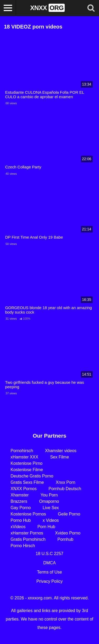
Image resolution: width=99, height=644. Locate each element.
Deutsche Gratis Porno (32, 476)
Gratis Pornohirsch (28, 539)
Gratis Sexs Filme (27, 482)
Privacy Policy (50, 581)
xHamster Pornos (27, 533)
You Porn (49, 495)
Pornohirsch (22, 451)
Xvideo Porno (68, 533)
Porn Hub (46, 527)
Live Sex (51, 508)
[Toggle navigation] (8, 8)
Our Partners (49, 436)
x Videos (51, 520)
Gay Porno (21, 508)
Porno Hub (21, 520)
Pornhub (66, 539)
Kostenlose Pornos (28, 514)
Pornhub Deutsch (65, 489)
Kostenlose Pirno (27, 463)
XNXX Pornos (24, 489)
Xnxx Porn (65, 482)
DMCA (49, 563)
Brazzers (19, 501)
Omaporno (49, 501)
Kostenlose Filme (27, 470)
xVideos (18, 527)
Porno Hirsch (23, 546)
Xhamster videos (61, 451)
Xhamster (20, 495)
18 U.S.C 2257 (49, 554)
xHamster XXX (24, 457)
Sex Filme (60, 457)
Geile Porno (69, 514)
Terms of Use (49, 572)
